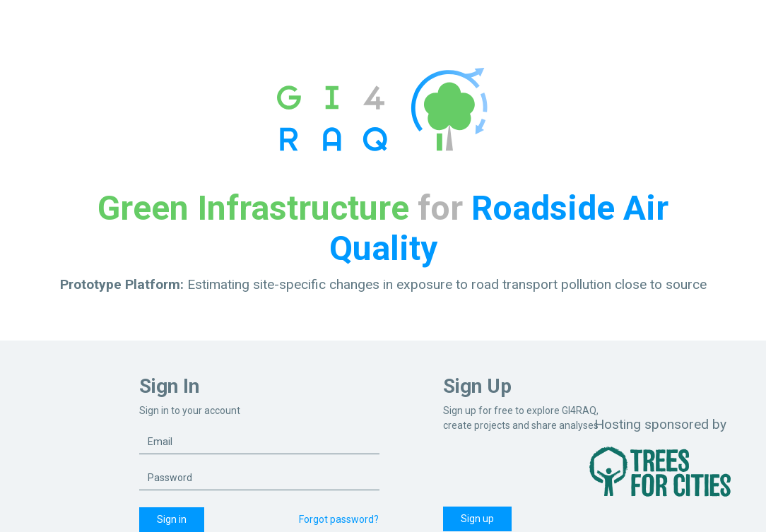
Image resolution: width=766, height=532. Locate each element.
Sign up (477, 519)
